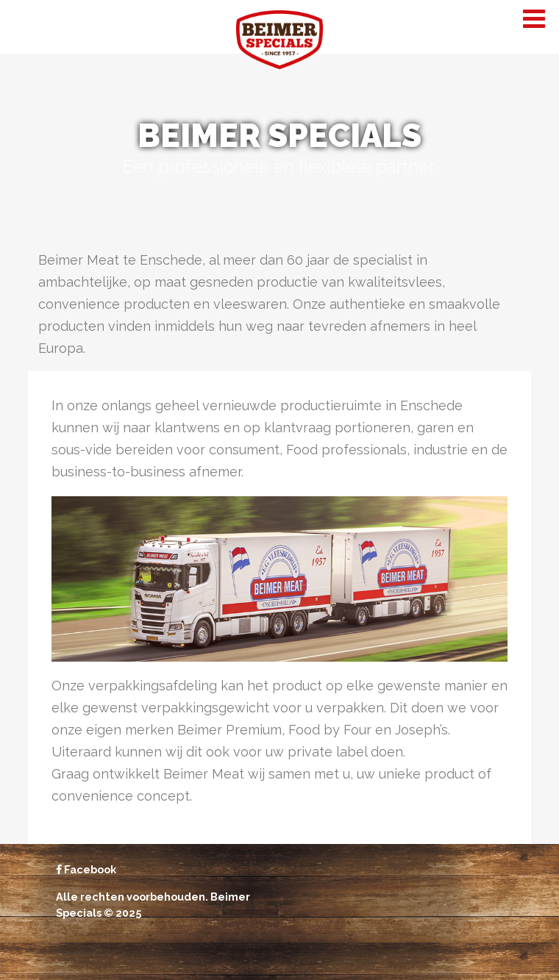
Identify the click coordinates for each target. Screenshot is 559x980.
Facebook (86, 869)
